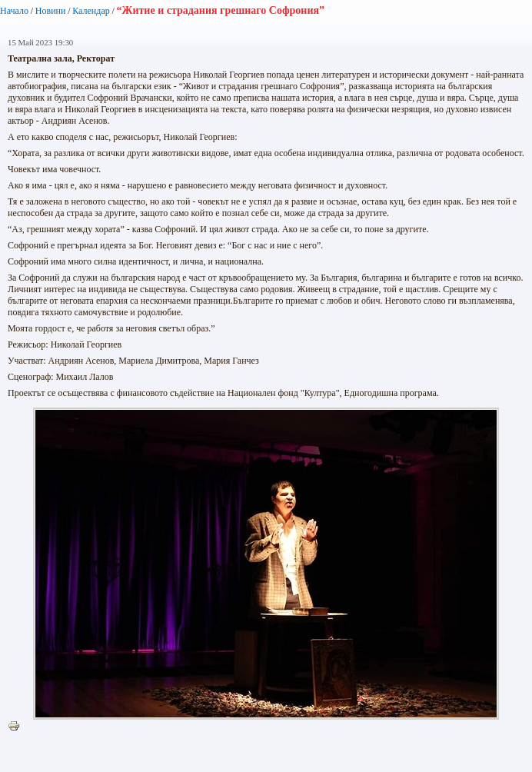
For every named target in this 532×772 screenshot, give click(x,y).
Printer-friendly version (18, 727)
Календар (91, 11)
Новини (51, 11)
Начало (14, 11)
